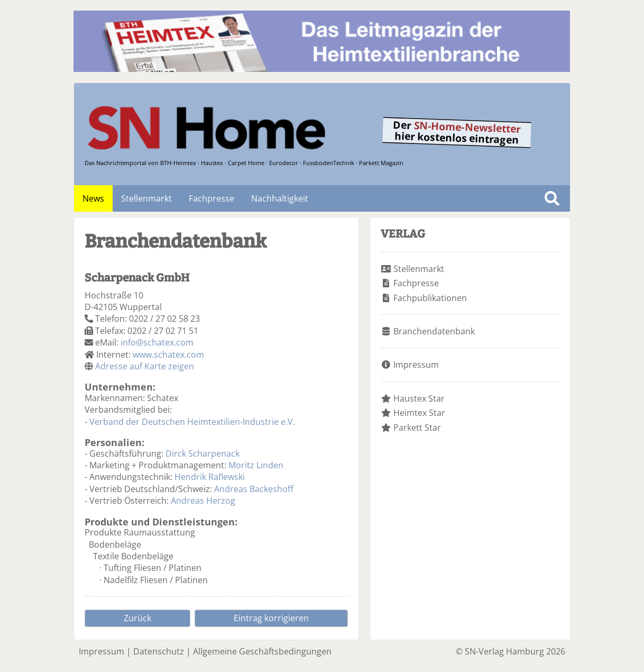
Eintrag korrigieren (271, 618)
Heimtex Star (419, 413)
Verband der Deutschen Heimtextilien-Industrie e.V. (192, 422)
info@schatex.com (157, 342)
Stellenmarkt (146, 198)
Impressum (416, 365)
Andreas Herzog (203, 501)
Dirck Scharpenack (203, 453)
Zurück (137, 618)
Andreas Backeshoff (254, 489)
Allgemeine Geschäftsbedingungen (262, 651)
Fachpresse (211, 198)
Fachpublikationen (430, 298)
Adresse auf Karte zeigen (145, 366)
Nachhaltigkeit (280, 198)
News (93, 198)
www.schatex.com (168, 355)
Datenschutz (159, 651)
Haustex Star (419, 398)
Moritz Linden (256, 465)
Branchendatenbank (434, 331)
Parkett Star (417, 428)
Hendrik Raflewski (210, 477)
